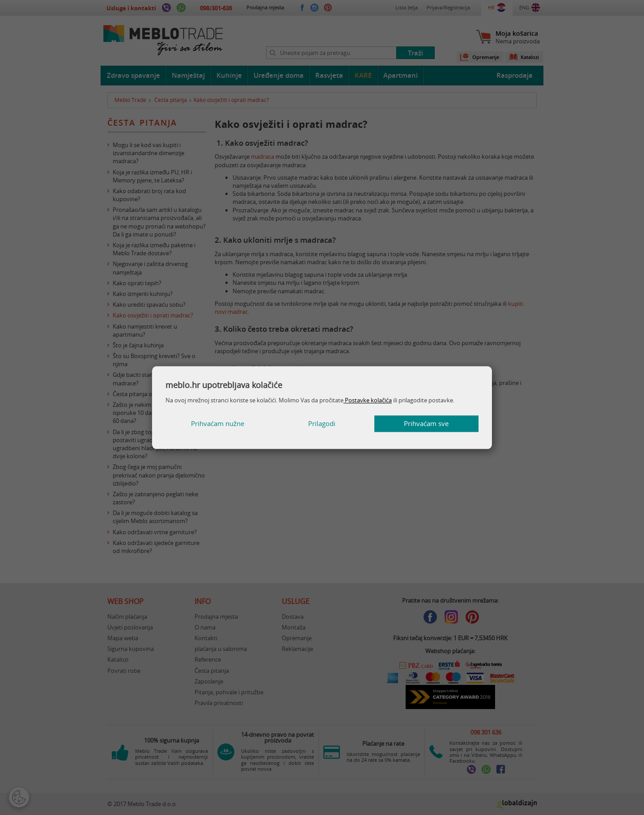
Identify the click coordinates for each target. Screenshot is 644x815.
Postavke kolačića (368, 400)
